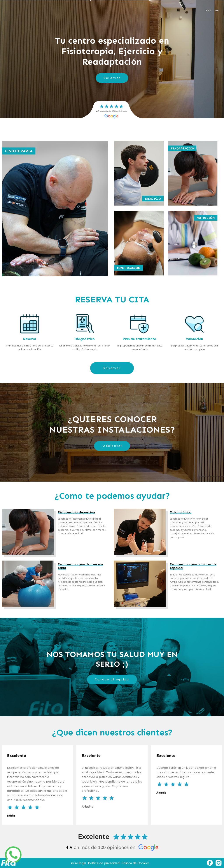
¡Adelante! (112, 446)
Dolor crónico (181, 512)
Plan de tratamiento (139, 339)
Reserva (30, 339)
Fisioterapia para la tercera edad (80, 566)
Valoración (194, 339)
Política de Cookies (136, 863)
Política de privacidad (104, 863)
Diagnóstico (85, 339)
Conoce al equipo (112, 679)
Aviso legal (78, 863)
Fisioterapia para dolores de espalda (193, 566)
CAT (209, 11)
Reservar (112, 78)
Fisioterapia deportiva (76, 512)
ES (217, 11)
